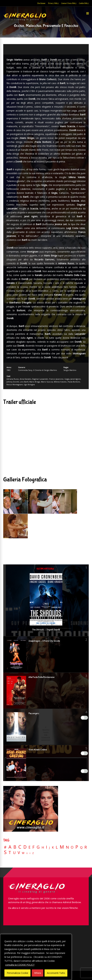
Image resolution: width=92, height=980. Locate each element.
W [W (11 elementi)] (23, 853)
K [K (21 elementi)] (53, 847)
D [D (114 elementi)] (25, 847)
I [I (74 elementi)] (47, 847)
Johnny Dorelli (13, 382)
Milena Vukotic (60, 382)
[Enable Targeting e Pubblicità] (84, 771)
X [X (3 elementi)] (27, 853)
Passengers (34, 713)
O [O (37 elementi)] (72, 847)
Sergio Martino (70, 370)
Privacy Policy (53, 3)
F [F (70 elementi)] (34, 847)
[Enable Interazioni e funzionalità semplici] (84, 718)
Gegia (67, 379)
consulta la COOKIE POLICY (20, 965)
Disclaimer (41, 3)
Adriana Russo (13, 379)
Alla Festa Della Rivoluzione (42, 677)
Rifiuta (38, 973)
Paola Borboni (74, 382)
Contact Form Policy (69, 3)
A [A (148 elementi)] (10, 847)
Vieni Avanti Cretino (38, 750)
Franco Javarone (56, 379)
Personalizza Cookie (18, 973)
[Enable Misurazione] (84, 753)
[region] (36, 957)
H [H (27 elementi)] (43, 847)
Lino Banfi (24, 382)
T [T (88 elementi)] (10, 853)
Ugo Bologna (29, 384)
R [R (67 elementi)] (86, 847)
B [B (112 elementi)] (15, 847)
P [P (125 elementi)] (77, 847)
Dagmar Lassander (40, 379)
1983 (8, 370)
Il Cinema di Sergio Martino (45, 370)
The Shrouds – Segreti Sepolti (46, 630)
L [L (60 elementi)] (57, 847)
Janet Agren (76, 379)
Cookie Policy (84, 3)
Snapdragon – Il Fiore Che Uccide (44, 641)
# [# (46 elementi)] (5, 847)
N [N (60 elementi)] (67, 847)
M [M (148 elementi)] (62, 847)
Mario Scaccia (47, 382)
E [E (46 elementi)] (30, 847)
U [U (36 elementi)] (14, 853)
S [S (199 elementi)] (5, 852)
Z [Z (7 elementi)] (33, 853)
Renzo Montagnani (15, 384)
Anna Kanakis (25, 379)
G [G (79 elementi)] (38, 847)
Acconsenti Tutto (56, 973)
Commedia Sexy (25, 370)
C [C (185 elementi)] (20, 847)
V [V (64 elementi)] (19, 853)
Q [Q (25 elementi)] (81, 847)
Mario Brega (35, 382)
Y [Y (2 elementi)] (30, 853)
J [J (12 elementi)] (50, 848)
